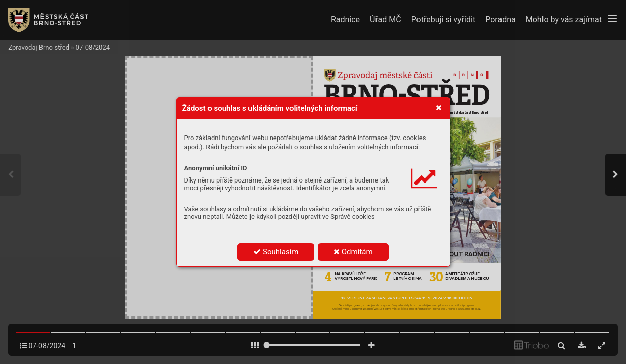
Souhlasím (276, 252)
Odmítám (353, 252)
